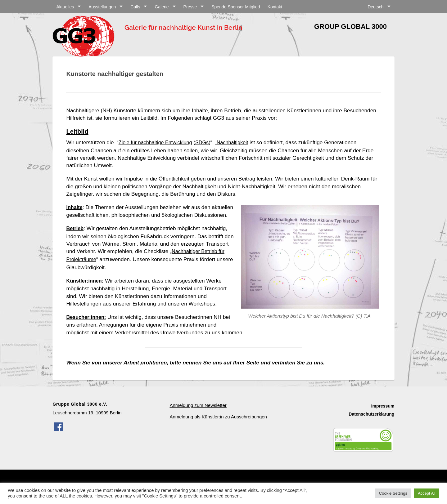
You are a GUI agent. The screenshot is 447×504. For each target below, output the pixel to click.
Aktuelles (65, 7)
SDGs (207, 142)
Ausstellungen (102, 7)
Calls (135, 7)
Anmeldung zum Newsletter (198, 409)
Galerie (162, 7)
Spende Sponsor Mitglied (236, 7)
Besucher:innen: (87, 321)
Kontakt (275, 7)
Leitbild (77, 132)
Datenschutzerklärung (371, 418)
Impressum (383, 410)
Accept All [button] (427, 493)
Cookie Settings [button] (393, 493)
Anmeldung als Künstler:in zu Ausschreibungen (217, 421)
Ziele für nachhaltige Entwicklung (158, 142)
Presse (190, 7)
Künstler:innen (85, 286)
